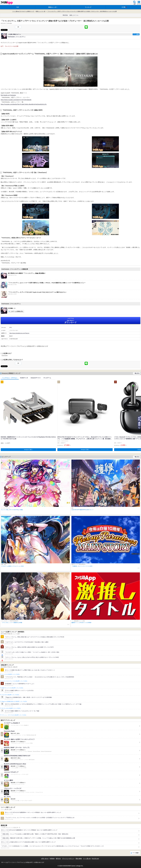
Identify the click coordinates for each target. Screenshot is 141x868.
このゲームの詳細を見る (17, 311)
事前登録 (65, 15)
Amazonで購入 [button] (28, 450)
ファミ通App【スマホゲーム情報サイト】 (23, 11)
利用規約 (52, 859)
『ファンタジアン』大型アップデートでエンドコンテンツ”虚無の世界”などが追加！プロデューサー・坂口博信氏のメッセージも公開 (82, 11)
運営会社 (58, 859)
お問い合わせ (45, 859)
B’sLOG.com (95, 859)
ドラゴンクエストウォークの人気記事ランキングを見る (15, 681)
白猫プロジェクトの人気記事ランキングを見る (12, 688)
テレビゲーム (47, 378)
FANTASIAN (5, 355)
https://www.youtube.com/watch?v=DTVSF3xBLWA (16, 100)
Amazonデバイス (36, 378)
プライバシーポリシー (68, 859)
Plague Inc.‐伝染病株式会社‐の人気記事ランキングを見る (14, 701)
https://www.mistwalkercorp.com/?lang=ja (19, 333)
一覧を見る (137, 373)
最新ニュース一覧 (41, 11)
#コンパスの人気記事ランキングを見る (11, 674)
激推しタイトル (74, 15)
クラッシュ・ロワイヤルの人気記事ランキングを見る (14, 715)
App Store (70, 321)
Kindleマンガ (24, 378)
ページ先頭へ (136, 853)
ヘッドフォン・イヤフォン (10, 378)
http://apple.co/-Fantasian (8, 95)
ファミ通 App (7, 3)
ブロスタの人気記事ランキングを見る (10, 695)
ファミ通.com (87, 859)
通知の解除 (79, 859)
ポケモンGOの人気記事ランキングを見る (11, 708)
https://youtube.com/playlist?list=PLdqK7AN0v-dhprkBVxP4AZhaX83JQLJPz (24, 104)
